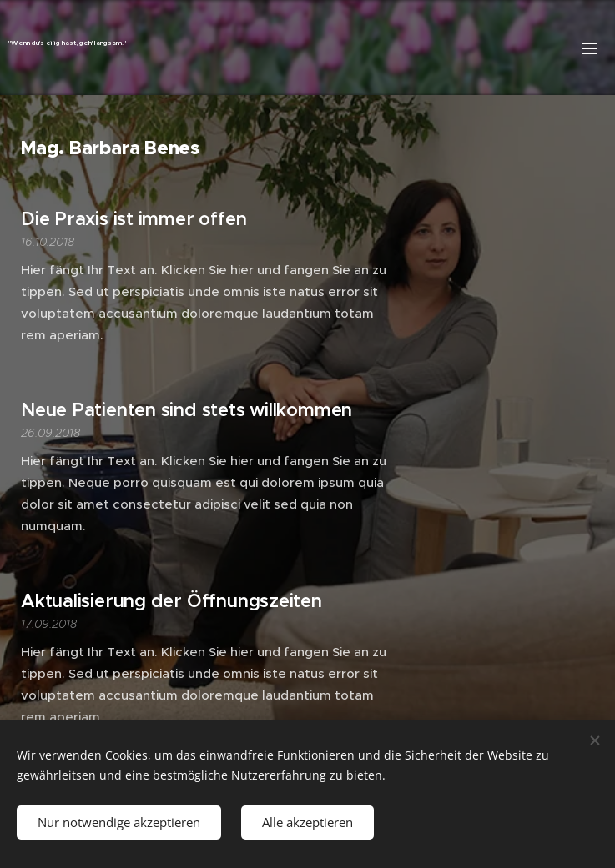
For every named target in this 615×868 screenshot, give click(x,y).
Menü (590, 48)
